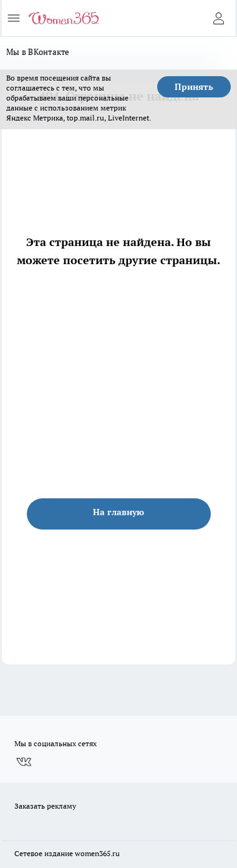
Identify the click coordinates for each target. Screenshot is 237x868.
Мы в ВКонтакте (38, 52)
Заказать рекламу (45, 806)
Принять (194, 87)
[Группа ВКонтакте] (24, 762)
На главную (119, 512)
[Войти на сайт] (218, 18)
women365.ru (97, 853)
